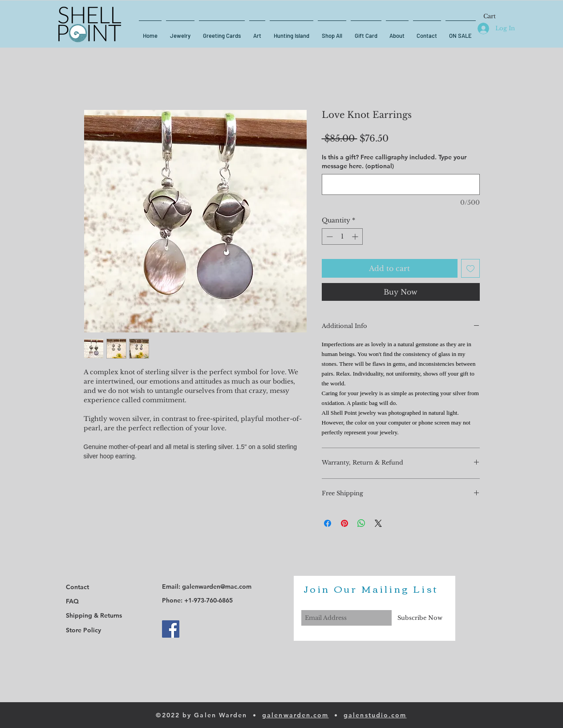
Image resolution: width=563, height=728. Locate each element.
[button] (494, 16)
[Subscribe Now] (420, 618)
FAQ (72, 601)
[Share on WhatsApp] (361, 523)
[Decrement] (329, 237)
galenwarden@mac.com (217, 586)
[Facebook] (171, 629)
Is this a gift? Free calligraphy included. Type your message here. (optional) (394, 162)
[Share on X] (378, 523)
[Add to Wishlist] (470, 268)
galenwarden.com (296, 715)
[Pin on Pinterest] (344, 523)
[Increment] (356, 237)
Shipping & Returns (94, 615)
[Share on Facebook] (328, 523)
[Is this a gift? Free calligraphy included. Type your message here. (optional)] (401, 184)
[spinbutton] (342, 237)
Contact (77, 587)
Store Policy (83, 630)
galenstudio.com (375, 715)
